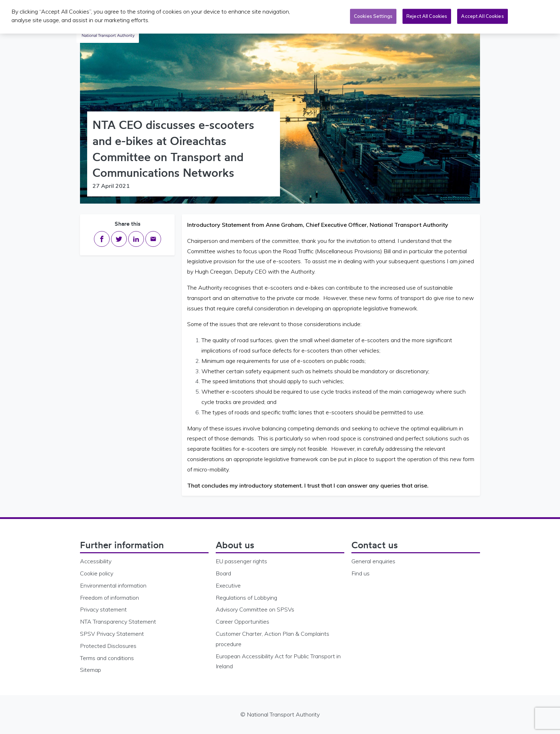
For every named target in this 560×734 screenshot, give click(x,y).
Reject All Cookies (427, 15)
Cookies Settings (373, 15)
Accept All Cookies (482, 15)
